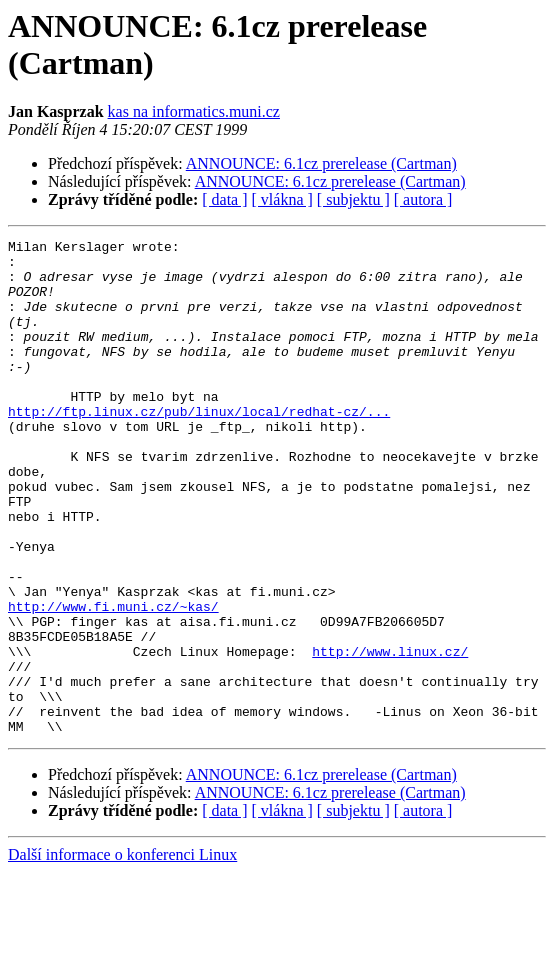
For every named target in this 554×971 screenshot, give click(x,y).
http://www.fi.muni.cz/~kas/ (113, 681)
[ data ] (224, 199)
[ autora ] (423, 199)
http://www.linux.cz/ (390, 735)
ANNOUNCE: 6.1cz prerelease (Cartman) (321, 163)
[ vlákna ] (282, 199)
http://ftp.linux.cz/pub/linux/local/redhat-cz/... (199, 447)
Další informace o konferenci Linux (122, 953)
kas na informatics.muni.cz (194, 111)
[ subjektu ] (353, 199)
